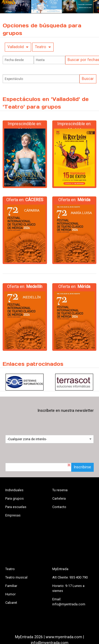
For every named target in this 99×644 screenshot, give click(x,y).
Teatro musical (16, 577)
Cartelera (59, 498)
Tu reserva (60, 490)
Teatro (41, 47)
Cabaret (11, 603)
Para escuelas (16, 507)
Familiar (11, 586)
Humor (10, 594)
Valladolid (16, 47)
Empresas (13, 515)
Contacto (59, 507)
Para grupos (15, 498)
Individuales (14, 490)
